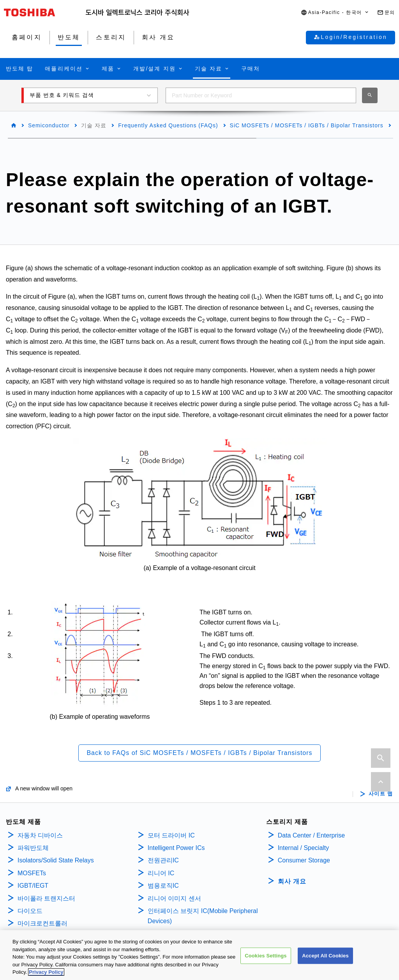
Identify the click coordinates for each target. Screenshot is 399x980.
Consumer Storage (304, 860)
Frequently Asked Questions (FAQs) (168, 125)
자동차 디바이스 (40, 835)
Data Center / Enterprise (312, 835)
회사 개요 (292, 881)
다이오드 (30, 911)
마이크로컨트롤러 (42, 923)
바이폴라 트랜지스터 (46, 898)
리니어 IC (161, 873)
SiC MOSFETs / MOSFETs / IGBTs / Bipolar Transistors (307, 125)
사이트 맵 (381, 794)
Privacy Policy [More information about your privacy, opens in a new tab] (46, 974)
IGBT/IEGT (33, 886)
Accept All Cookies (325, 957)
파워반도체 (33, 848)
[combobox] (261, 95)
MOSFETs (32, 873)
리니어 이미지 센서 (174, 898)
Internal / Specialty (304, 848)
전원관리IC (163, 860)
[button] (335, 13)
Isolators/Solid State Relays (56, 860)
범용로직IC (163, 886)
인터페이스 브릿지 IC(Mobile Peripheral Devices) (203, 916)
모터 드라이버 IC (171, 835)
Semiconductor (49, 125)
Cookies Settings (266, 957)
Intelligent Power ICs (176, 848)
